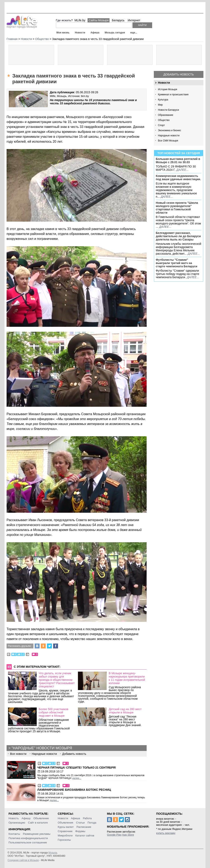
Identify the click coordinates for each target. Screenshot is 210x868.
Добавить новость (179, 74)
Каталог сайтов (85, 836)
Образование (165, 115)
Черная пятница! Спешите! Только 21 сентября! (77, 768)
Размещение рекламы (37, 834)
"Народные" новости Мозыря (42, 748)
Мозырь (53, 853)
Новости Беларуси (168, 110)
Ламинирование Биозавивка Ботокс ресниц (74, 790)
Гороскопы (64, 840)
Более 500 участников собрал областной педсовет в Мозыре (54, 712)
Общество (164, 120)
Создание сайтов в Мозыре (23, 860)
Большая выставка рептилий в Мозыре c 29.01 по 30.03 (178, 161)
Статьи (80, 823)
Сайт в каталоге (38, 823)
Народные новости (169, 136)
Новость (14, 818)
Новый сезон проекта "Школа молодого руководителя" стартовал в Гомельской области (177, 208)
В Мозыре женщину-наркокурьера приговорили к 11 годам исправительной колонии (127, 678)
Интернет (134, 20)
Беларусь (118, 20)
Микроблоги (65, 836)
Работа (87, 818)
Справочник (65, 831)
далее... (182, 170)
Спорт (161, 125)
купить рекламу (166, 833)
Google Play (114, 835)
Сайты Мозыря (99, 20)
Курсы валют (66, 827)
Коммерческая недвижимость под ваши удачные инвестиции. (178, 178)
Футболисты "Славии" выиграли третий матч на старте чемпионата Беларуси (177, 263)
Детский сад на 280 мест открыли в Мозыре (125, 711)
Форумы (80, 831)
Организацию (17, 823)
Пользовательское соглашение (28, 842)
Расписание (84, 827)
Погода (92, 823)
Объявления (66, 823)
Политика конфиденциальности (28, 838)
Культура (163, 100)
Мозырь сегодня (115, 33)
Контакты (14, 834)
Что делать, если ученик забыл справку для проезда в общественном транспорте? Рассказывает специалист (57, 680)
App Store (128, 835)
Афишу (26, 818)
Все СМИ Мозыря (168, 141)
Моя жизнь (63, 33)
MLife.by (80, 20)
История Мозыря (168, 89)
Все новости (18, 754)
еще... (134, 33)
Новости (80, 33)
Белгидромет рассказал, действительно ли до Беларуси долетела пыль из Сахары (178, 236)
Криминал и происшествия (173, 95)
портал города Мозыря (22, 25)
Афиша (95, 33)
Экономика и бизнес (169, 130)
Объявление (41, 818)
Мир (160, 105)
